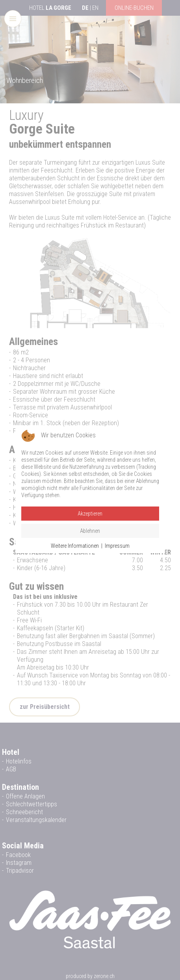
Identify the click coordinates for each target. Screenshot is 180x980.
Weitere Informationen (75, 546)
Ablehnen (90, 531)
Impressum (117, 546)
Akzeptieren (90, 514)
